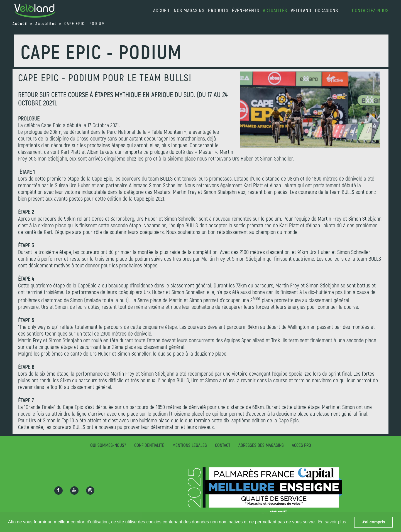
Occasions (327, 10)
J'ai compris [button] (373, 522)
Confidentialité (149, 445)
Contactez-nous (370, 10)
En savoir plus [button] (332, 522)
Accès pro (301, 445)
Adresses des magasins (261, 445)
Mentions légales (190, 445)
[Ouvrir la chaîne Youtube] (74, 491)
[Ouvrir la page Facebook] (58, 491)
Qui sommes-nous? (108, 445)
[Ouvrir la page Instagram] (90, 491)
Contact (223, 445)
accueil (162, 10)
